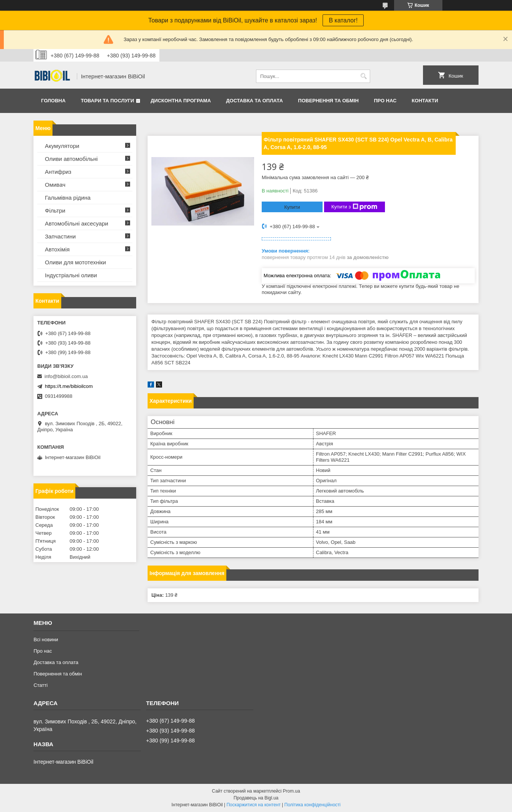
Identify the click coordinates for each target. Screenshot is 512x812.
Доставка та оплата (254, 101)
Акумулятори (62, 146)
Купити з (354, 207)
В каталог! (343, 20)
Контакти (425, 101)
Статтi (41, 685)
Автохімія (57, 249)
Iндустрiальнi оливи (71, 275)
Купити (292, 207)
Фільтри (55, 211)
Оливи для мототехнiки (76, 262)
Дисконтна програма (181, 101)
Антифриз (58, 172)
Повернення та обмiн (328, 101)
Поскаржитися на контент (253, 805)
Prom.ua (292, 791)
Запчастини (60, 236)
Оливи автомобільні (71, 159)
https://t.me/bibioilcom (69, 386)
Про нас (385, 101)
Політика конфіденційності (313, 805)
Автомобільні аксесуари (76, 223)
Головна (53, 101)
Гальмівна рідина (68, 198)
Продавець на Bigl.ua (256, 798)
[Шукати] (363, 76)
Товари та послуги (107, 101)
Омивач (55, 185)
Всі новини (46, 640)
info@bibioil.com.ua (66, 376)
